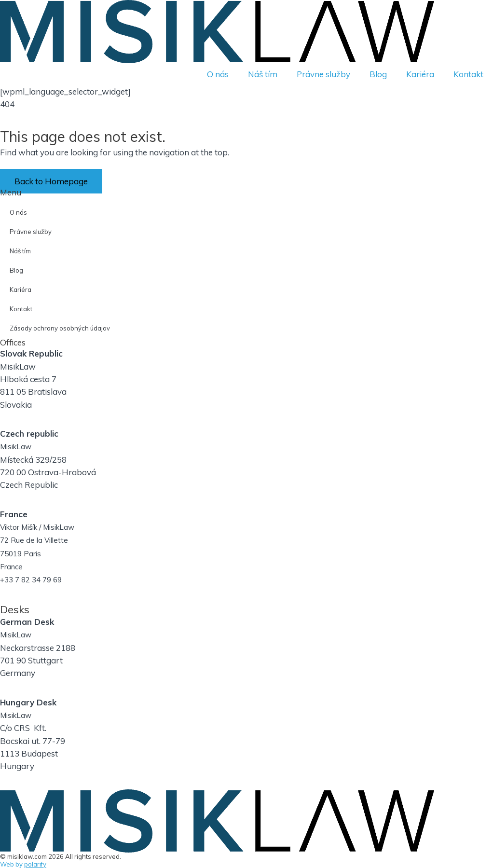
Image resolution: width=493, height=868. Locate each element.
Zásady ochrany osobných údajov (60, 328)
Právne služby (323, 74)
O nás (218, 74)
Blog (378, 74)
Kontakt (468, 74)
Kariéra (420, 74)
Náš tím (263, 74)
